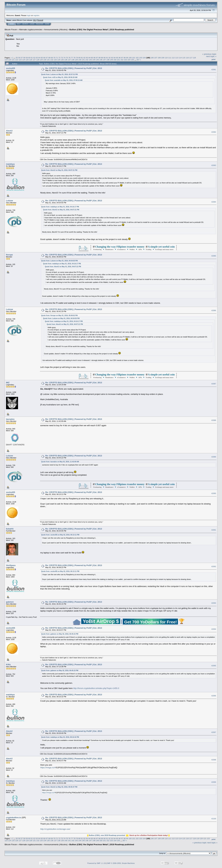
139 (76, 60)
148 (108, 60)
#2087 (214, 384)
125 (27, 60)
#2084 (214, 202)
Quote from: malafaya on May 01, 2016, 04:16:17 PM (60, 207)
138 (73, 60)
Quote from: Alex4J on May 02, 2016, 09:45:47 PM (59, 787)
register (36, 15)
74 (64, 58)
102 (137, 58)
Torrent (40, 20)
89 (102, 58)
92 (110, 58)
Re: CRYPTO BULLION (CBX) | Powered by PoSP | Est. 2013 (74, 68)
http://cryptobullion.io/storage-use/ (55, 829)
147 (104, 60)
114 (180, 58)
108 (159, 58)
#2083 (214, 165)
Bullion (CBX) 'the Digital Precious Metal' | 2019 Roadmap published (102, 30)
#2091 (214, 530)
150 (115, 60)
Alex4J (9, 131)
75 (67, 58)
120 (10, 60)
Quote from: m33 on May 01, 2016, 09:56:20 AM (60, 77)
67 (47, 58)
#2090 (214, 494)
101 (134, 58)
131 (48, 60)
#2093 (214, 603)
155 (133, 60)
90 (104, 58)
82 (84, 58)
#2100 (214, 819)
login (29, 15)
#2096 (214, 696)
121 (13, 60)
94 (115, 58)
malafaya (10, 164)
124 (24, 60)
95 (117, 58)
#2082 (214, 132)
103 (141, 58)
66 (44, 58)
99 (127, 58)
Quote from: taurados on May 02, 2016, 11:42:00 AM (60, 462)
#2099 (214, 782)
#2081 (214, 70)
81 (82, 58)
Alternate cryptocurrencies (31, 30)
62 (34, 58)
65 (42, 58)
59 (27, 58)
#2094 (214, 629)
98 (125, 58)
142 (87, 60)
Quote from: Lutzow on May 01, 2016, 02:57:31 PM (59, 74)
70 (54, 58)
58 (24, 58)
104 (144, 58)
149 (111, 60)
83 (87, 58)
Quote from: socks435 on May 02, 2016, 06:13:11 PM (60, 535)
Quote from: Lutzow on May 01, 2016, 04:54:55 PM (59, 261)
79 (77, 58)
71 (57, 58)
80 (79, 58)
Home (12, 24)
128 (38, 60)
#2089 (214, 457)
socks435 (11, 68)
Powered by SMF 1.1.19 (97, 863)
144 (94, 60)
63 (37, 58)
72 (59, 58)
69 (52, 58)
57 (22, 58)
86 (94, 58)
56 (19, 58)
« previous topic (209, 54)
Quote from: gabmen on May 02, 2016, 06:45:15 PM (60, 634)
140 (80, 60)
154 (129, 60)
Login (32, 24)
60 (29, 58)
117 (191, 58)
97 (122, 58)
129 (41, 60)
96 (120, 58)
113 (177, 58)
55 (17, 58)
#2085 (214, 256)
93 (112, 58)
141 (83, 60)
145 (97, 60)
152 (122, 60)
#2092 (214, 567)
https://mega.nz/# (48, 768)
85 (92, 58)
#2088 (214, 420)
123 (20, 60)
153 (125, 60)
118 (194, 58)
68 (49, 58)
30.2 (35, 20)
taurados (10, 419)
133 (55, 60)
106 (152, 58)
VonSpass (11, 565)
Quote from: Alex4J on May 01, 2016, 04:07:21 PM (59, 170)
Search (25, 24)
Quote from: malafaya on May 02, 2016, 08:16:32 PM (60, 737)
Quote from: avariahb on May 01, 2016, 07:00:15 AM (64, 80)
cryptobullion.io (14, 817)
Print (214, 59)
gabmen (10, 602)
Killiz (8, 664)
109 (163, 58)
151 (119, 60)
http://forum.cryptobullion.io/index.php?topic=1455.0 (96, 688)
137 (69, 60)
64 (39, 58)
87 (97, 58)
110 (166, 58)
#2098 (214, 760)
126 (31, 60)
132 (52, 60)
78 (74, 58)
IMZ (8, 383)
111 (170, 58)
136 (66, 60)
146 (101, 60)
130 (45, 60)
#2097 (214, 732)
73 (62, 58)
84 (89, 58)
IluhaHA (10, 529)
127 (34, 60)
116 (187, 58)
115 (184, 58)
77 (72, 58)
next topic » (211, 56)
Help (19, 24)
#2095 (214, 666)
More (47, 24)
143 (90, 60)
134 (59, 60)
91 (107, 58)
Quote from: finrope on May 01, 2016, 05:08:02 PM (59, 315)
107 (156, 58)
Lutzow (9, 201)
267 (138, 60)
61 (32, 58)
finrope (9, 255)
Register (40, 24)
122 (17, 60)
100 (130, 58)
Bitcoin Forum (11, 30)
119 (6, 60)
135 (62, 60)
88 (100, 58)
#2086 (214, 311)
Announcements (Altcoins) (56, 30)
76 (69, 58)
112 (173, 58)
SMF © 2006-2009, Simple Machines (121, 863)
